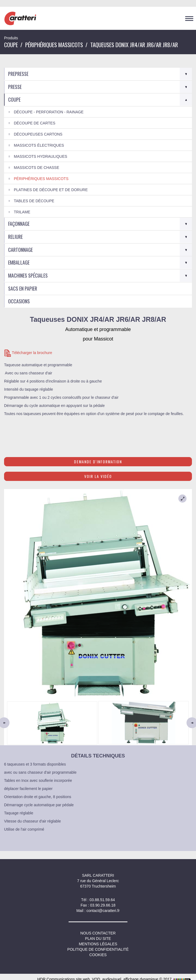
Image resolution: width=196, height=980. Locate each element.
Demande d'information (98, 462)
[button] (18, 723)
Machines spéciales (28, 275)
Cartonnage (20, 250)
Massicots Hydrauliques (41, 156)
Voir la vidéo (98, 476)
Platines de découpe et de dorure (51, 190)
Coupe (11, 45)
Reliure (15, 237)
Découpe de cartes (35, 123)
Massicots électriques (39, 145)
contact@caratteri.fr (103, 911)
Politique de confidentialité (98, 949)
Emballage (19, 262)
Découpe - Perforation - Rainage (49, 112)
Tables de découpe (34, 201)
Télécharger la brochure (28, 353)
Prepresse (18, 74)
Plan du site (98, 939)
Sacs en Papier (23, 288)
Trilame (22, 212)
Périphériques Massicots (54, 45)
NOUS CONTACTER (98, 933)
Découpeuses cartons (38, 134)
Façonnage (19, 224)
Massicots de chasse (36, 168)
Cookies (98, 955)
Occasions (19, 301)
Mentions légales (98, 944)
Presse (15, 87)
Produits (11, 38)
